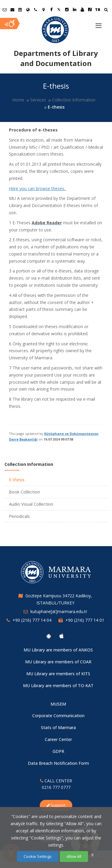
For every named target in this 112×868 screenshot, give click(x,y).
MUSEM (58, 704)
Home (18, 100)
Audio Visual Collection (31, 504)
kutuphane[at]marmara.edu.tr (59, 611)
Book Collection (24, 492)
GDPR (58, 751)
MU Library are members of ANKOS (58, 650)
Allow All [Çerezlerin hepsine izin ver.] (74, 856)
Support (56, 805)
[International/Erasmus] (28, 10)
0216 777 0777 (56, 787)
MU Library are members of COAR (58, 662)
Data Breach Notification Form (58, 763)
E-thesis (17, 480)
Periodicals (19, 516)
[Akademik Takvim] (20, 10)
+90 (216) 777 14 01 (85, 620)
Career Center (58, 739)
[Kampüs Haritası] (43, 10)
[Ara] (106, 10)
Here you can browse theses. (38, 188)
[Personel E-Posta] (12, 10)
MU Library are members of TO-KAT (58, 686)
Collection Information (74, 100)
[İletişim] (36, 10)
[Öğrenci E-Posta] (4, 10)
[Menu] (99, 23)
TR (98, 10)
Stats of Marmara (58, 727)
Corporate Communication (58, 716)
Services (38, 100)
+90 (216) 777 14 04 (32, 620)
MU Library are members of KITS (58, 674)
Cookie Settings (38, 856)
